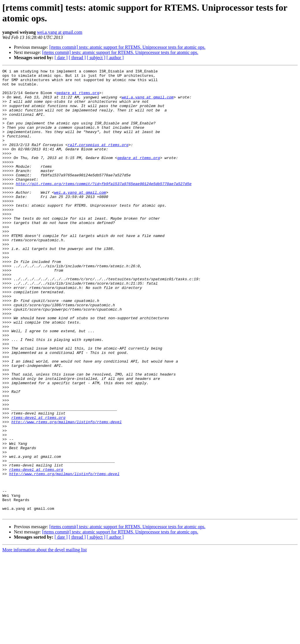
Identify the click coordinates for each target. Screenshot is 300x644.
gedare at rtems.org (78, 98)
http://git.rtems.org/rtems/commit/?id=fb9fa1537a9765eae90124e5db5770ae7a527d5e (104, 207)
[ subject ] (96, 58)
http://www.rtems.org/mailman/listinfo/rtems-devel (66, 493)
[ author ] (115, 58)
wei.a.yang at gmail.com (60, 32)
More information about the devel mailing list (44, 639)
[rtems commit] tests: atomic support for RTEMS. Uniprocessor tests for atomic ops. (127, 47)
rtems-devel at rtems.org (38, 488)
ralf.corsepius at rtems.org (98, 160)
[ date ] (61, 58)
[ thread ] (77, 58)
